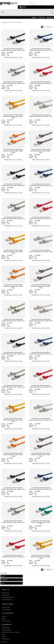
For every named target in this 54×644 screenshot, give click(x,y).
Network (3, 576)
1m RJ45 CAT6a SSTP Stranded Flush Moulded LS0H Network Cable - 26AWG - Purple (41, 286)
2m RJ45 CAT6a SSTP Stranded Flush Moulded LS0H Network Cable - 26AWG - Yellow (13, 420)
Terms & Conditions (6, 609)
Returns (4, 634)
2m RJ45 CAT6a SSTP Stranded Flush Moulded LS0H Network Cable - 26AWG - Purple (41, 455)
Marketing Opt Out (6, 639)
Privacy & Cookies (6, 607)
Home (6, 22)
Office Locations (6, 595)
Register (34, 18)
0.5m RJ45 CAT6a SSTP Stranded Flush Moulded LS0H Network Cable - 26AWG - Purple (41, 151)
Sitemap (4, 637)
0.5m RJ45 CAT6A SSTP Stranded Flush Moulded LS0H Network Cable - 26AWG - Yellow (13, 116)
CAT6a (10, 22)
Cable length (4, 580)
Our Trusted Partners (6, 630)
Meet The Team (5, 593)
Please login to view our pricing (13, 57)
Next (48, 27)
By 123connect (5, 642)
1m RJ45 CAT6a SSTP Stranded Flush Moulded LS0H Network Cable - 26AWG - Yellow (13, 252)
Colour (3, 583)
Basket (24, 7)
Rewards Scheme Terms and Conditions (11, 632)
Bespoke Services (6, 628)
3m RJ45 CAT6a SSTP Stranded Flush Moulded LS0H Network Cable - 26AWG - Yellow (41, 557)
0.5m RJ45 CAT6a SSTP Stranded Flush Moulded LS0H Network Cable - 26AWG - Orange (13, 151)
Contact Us (42, 18)
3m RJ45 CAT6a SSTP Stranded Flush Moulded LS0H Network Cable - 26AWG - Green (41, 522)
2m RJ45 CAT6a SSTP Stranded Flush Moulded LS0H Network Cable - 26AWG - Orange (13, 455)
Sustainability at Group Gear (8, 597)
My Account (50, 18)
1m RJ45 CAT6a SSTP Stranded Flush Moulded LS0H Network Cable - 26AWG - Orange (13, 286)
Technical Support (6, 621)
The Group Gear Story (7, 600)
